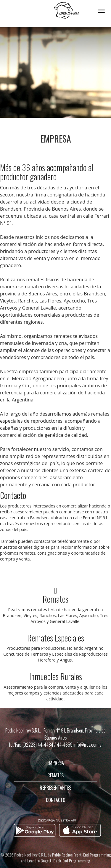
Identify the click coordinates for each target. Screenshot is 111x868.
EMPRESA (56, 763)
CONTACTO (56, 800)
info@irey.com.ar (88, 745)
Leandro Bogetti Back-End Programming (59, 860)
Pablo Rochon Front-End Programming (82, 855)
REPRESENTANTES (55, 788)
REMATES (55, 775)
